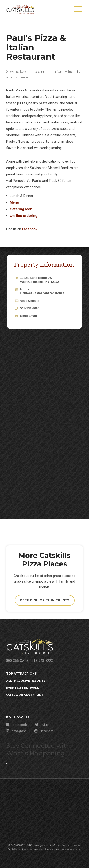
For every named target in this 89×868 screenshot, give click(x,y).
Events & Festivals (23, 688)
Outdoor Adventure (25, 695)
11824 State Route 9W (47, 280)
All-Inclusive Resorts (26, 681)
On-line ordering (24, 216)
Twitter (43, 724)
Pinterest (44, 731)
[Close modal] (7, 763)
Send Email (28, 316)
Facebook (30, 229)
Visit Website (30, 301)
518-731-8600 (30, 308)
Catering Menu (22, 209)
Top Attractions (21, 674)
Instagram (16, 731)
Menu (14, 202)
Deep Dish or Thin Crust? (45, 600)
